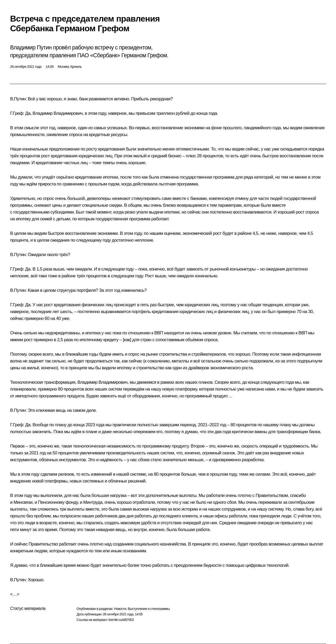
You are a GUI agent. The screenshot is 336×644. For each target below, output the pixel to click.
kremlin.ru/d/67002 (121, 620)
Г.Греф (16, 113)
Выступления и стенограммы (149, 609)
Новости (120, 609)
